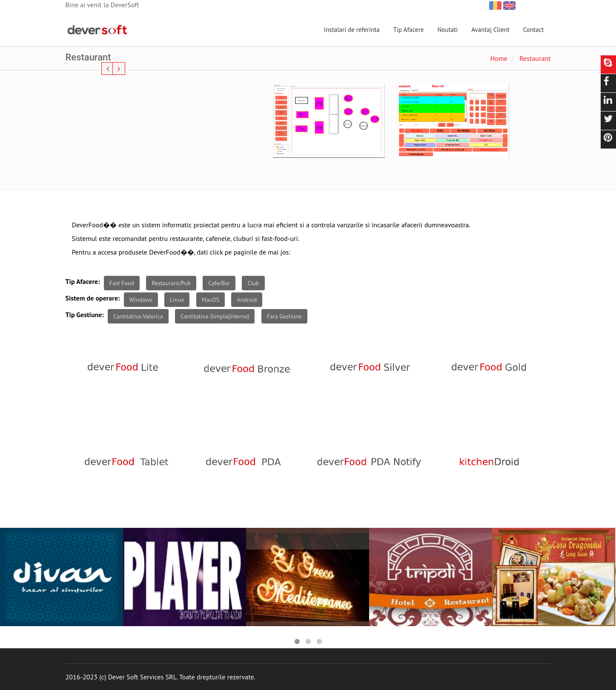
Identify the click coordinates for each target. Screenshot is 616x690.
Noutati (447, 30)
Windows (141, 300)
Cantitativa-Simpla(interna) (215, 316)
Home (499, 58)
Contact (534, 30)
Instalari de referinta (352, 30)
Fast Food (122, 283)
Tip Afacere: (83, 281)
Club (253, 283)
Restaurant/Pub (171, 283)
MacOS (211, 300)
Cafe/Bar (219, 283)
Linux (177, 300)
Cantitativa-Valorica (138, 316)
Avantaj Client (490, 30)
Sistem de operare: (93, 298)
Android (247, 300)
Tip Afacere (409, 30)
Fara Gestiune (284, 316)
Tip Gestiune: (85, 315)
